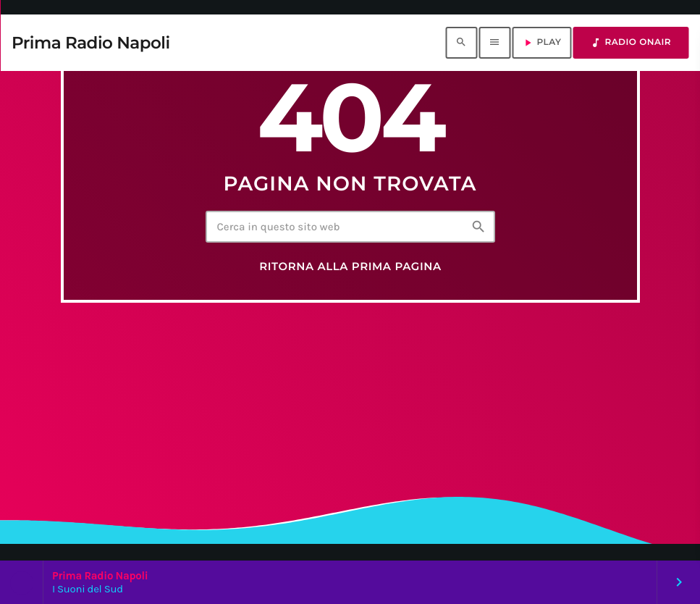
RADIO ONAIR (631, 43)
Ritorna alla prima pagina (350, 267)
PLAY (541, 43)
